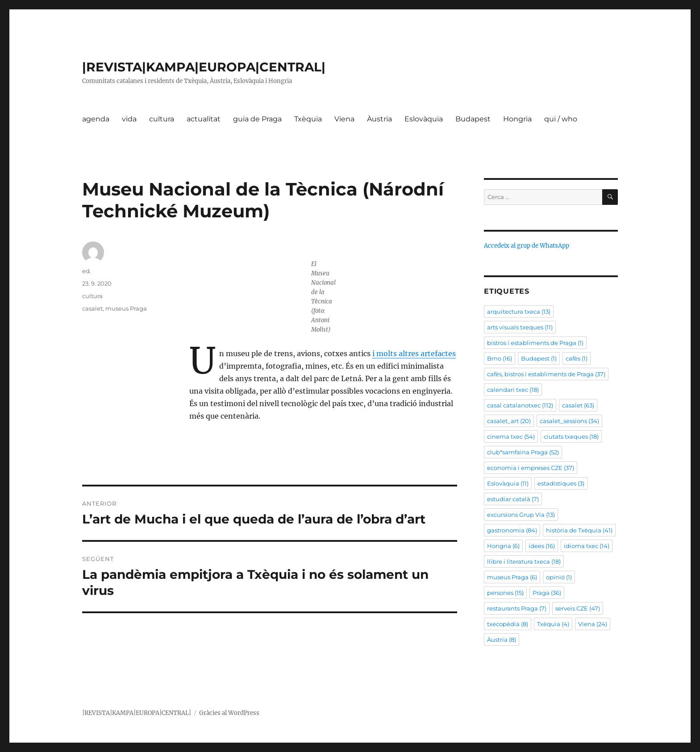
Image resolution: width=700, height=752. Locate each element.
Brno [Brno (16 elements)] (500, 358)
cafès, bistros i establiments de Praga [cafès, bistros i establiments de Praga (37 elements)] (546, 374)
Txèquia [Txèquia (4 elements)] (553, 624)
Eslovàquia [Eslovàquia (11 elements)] (508, 483)
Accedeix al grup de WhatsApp (527, 246)
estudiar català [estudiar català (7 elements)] (513, 499)
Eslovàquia (424, 119)
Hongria (517, 119)
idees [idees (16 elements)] (542, 546)
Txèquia (308, 119)
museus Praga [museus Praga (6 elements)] (512, 577)
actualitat (204, 119)
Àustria (379, 119)
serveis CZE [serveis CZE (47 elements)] (578, 608)
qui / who (561, 119)
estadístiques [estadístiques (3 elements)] (561, 483)
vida (129, 119)
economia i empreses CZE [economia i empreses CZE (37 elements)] (531, 468)
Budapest (473, 119)
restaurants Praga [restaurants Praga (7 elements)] (517, 608)
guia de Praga (257, 119)
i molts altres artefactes (414, 353)
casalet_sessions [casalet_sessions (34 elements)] (569, 421)
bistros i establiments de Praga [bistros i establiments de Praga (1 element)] (535, 343)
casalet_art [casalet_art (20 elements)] (509, 421)
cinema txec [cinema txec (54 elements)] (511, 436)
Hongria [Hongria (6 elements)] (503, 546)
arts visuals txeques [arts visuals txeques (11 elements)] (520, 327)
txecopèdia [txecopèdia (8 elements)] (508, 624)
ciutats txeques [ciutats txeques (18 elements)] (571, 436)
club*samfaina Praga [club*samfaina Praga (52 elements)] (523, 452)
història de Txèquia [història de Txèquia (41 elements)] (579, 530)
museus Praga (126, 308)
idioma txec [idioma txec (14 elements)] (587, 546)
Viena (344, 119)
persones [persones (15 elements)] (505, 593)
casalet (92, 308)
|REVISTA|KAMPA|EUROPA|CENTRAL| (204, 67)
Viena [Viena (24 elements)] (593, 624)
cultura (162, 119)
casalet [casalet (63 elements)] (578, 405)
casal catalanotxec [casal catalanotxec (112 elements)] (520, 405)
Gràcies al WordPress (229, 713)
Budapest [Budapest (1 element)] (539, 358)
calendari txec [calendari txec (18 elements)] (513, 390)
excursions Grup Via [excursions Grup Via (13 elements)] (521, 515)
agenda (96, 119)
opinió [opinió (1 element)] (559, 577)
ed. (87, 271)
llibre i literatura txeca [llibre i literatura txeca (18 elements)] (524, 561)
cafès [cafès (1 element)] (577, 358)
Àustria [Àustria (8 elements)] (502, 640)
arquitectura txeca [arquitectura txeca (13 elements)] (519, 312)
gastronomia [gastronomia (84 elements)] (512, 530)
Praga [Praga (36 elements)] (547, 593)
